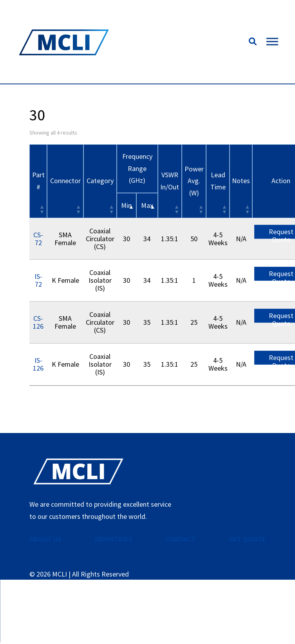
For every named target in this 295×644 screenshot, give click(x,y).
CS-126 (38, 322)
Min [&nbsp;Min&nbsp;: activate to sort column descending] (126, 205)
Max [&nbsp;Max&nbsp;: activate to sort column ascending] (147, 205)
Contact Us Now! (147, 612)
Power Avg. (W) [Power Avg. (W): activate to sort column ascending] (194, 181)
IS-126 (38, 364)
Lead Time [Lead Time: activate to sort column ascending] (218, 181)
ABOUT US (46, 539)
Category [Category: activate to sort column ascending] (100, 181)
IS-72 (38, 280)
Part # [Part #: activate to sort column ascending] (38, 181)
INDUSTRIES (114, 539)
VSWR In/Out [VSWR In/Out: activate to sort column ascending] (170, 181)
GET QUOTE (247, 539)
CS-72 (38, 239)
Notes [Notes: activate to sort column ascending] (241, 181)
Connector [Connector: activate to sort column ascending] (65, 181)
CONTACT (181, 539)
